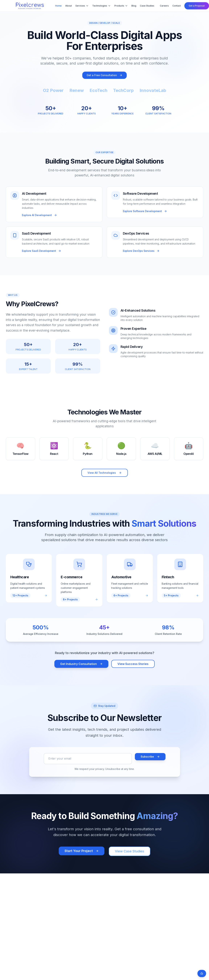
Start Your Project (82, 851)
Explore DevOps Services (141, 251)
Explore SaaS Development (42, 251)
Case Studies (147, 6)
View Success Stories (133, 664)
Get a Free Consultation (105, 75)
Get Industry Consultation (81, 664)
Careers (164, 6)
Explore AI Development (39, 215)
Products (121, 6)
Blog (134, 6)
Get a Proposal (197, 6)
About (69, 6)
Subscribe (150, 757)
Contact (177, 6)
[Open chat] (202, 973)
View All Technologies (105, 473)
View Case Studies (130, 851)
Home (58, 6)
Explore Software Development (145, 211)
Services (82, 6)
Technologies (102, 6)
